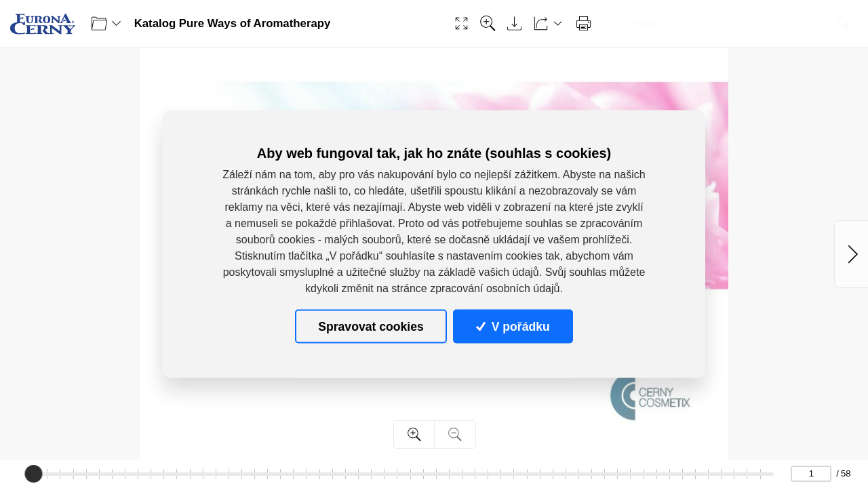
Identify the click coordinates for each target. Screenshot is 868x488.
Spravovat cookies (371, 326)
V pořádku (513, 326)
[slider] (33, 474)
